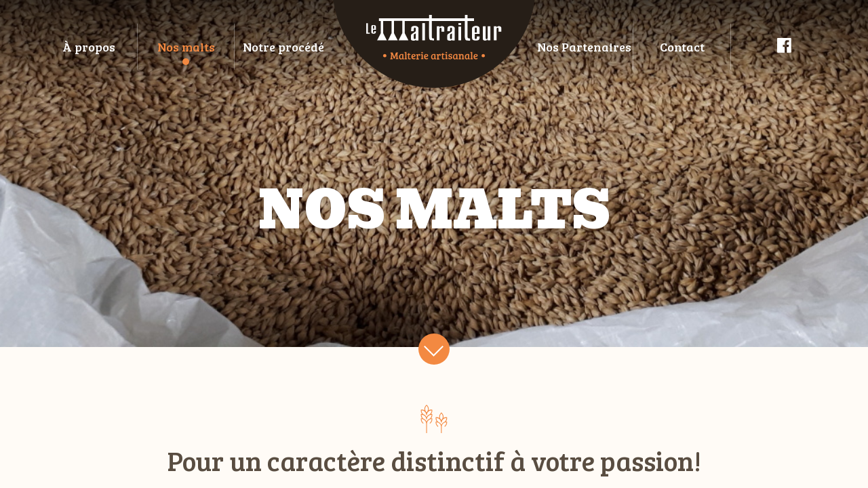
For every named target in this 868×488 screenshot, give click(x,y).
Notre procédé (283, 47)
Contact (682, 47)
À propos (89, 47)
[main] (434, 244)
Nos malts (186, 47)
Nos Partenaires (584, 47)
